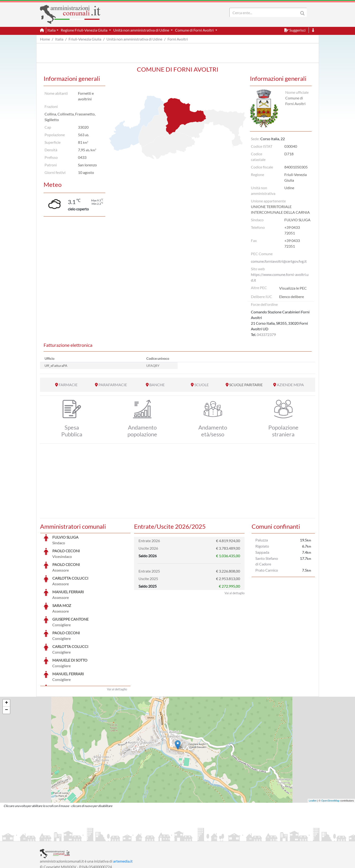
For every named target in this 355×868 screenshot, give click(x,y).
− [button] (6, 675)
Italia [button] (51, 30)
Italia (59, 39)
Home (45, 39)
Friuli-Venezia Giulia (85, 39)
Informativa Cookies (133, 837)
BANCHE (157, 385)
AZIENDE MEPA (290, 385)
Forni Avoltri (178, 39)
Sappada (262, 552)
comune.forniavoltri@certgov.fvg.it (279, 261)
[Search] (265, 12)
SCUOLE (202, 385)
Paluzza (262, 540)
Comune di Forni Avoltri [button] (195, 30)
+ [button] (6, 668)
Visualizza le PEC (293, 288)
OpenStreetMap (331, 765)
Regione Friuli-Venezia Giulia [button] (84, 30)
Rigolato (262, 546)
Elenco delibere (292, 297)
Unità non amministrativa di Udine (134, 39)
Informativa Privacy (98, 837)
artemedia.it (123, 826)
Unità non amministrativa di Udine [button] (142, 30)
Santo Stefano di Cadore (267, 561)
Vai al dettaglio (117, 654)
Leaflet (313, 765)
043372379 (266, 334)
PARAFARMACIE (113, 385)
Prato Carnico (267, 570)
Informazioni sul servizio (59, 837)
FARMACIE (68, 385)
